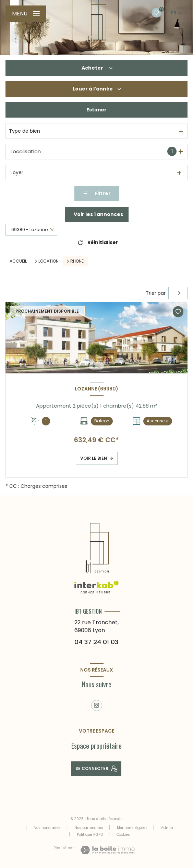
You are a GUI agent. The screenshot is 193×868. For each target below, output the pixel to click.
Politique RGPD (90, 835)
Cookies (123, 835)
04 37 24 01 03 (96, 642)
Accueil (18, 261)
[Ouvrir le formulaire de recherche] (97, 194)
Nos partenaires (89, 828)
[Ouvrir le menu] (26, 14)
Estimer (96, 110)
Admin (167, 828)
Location (49, 261)
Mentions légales (132, 828)
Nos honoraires (47, 828)
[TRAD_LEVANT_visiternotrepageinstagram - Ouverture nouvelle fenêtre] (97, 706)
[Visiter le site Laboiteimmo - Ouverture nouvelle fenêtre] (107, 850)
